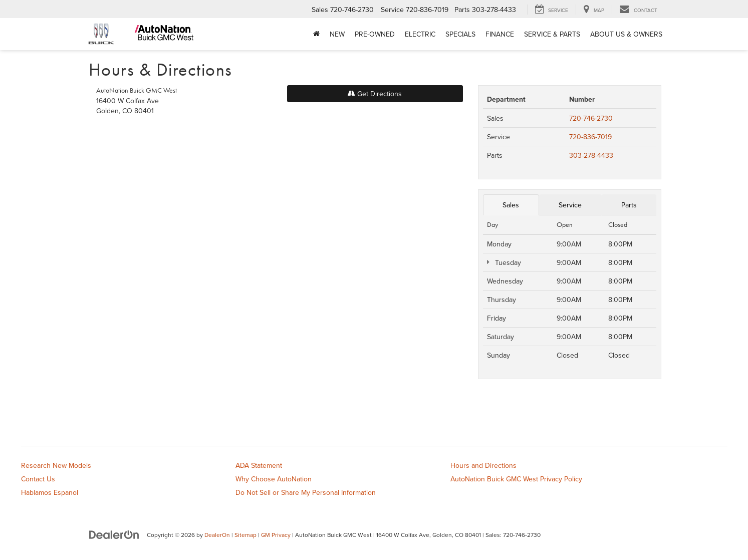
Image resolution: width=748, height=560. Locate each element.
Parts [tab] (629, 205)
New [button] (337, 34)
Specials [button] (460, 34)
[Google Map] (280, 263)
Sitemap (245, 535)
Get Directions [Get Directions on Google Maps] (375, 94)
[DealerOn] (114, 534)
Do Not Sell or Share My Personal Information (306, 492)
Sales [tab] (511, 205)
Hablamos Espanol (50, 492)
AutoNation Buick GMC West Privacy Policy (516, 479)
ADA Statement (259, 465)
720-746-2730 (591, 118)
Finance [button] (500, 34)
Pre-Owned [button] (375, 34)
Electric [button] (420, 34)
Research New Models (56, 465)
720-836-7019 (590, 137)
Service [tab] (570, 205)
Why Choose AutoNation (274, 479)
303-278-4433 (591, 155)
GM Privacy (276, 535)
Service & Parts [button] (552, 34)
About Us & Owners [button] (626, 34)
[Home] (316, 34)
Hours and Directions (483, 465)
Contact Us (38, 479)
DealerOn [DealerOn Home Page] (217, 535)
